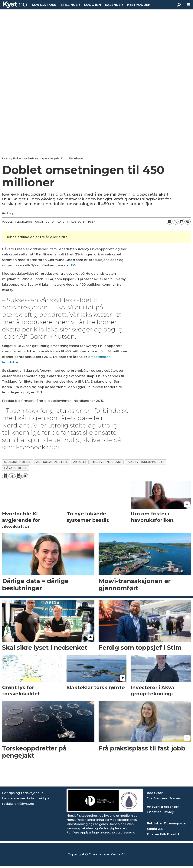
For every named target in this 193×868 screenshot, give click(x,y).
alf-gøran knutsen (52, 462)
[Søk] (179, 5)
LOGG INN (92, 5)
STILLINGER (70, 5)
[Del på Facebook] (170, 222)
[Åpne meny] (188, 5)
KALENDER (114, 5)
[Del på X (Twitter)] (176, 222)
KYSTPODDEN (139, 5)
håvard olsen (16, 468)
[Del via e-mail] (188, 222)
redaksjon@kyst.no (18, 804)
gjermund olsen (18, 462)
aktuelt (80, 462)
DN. (74, 265)
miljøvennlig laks (106, 462)
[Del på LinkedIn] (182, 222)
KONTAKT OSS (44, 5)
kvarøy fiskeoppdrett (146, 462)
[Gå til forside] (15, 5)
